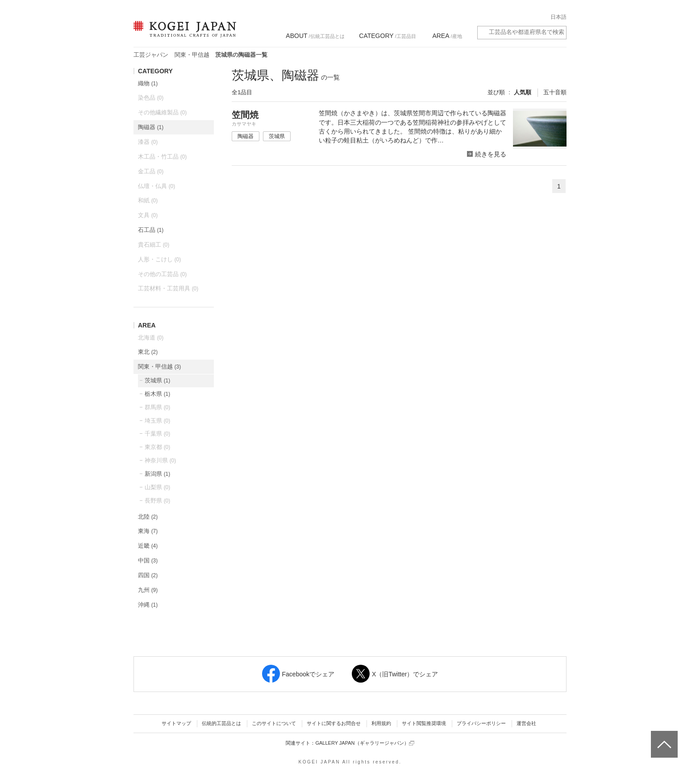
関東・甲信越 (192, 55)
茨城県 (157, 380)
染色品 (151, 98)
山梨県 (157, 487)
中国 (148, 560)
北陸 (148, 517)
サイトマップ (176, 723)
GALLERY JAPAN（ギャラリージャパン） (365, 743)
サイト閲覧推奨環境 (424, 723)
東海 (148, 531)
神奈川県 (160, 460)
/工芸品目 (387, 36)
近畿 (148, 546)
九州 (148, 590)
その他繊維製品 (162, 112)
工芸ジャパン (151, 55)
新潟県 (157, 474)
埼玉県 (157, 421)
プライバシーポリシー (481, 723)
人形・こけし (159, 259)
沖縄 (148, 605)
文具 (148, 215)
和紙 (148, 200)
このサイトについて (274, 723)
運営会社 (526, 723)
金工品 (151, 171)
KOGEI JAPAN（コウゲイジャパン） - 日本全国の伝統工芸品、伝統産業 (183, 35)
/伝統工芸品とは (315, 36)
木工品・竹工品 (162, 157)
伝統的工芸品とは (221, 723)
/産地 (447, 36)
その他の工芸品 (162, 274)
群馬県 (157, 407)
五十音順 (555, 92)
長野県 (157, 501)
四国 (148, 575)
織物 (148, 83)
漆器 (148, 142)
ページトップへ (663, 738)
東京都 (157, 447)
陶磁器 (151, 127)
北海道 (151, 338)
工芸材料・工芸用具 (168, 288)
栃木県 (157, 394)
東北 (148, 352)
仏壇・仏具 (156, 186)
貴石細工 (154, 245)
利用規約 (381, 723)
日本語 (558, 17)
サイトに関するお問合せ (334, 723)
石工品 (151, 230)
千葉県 (157, 434)
